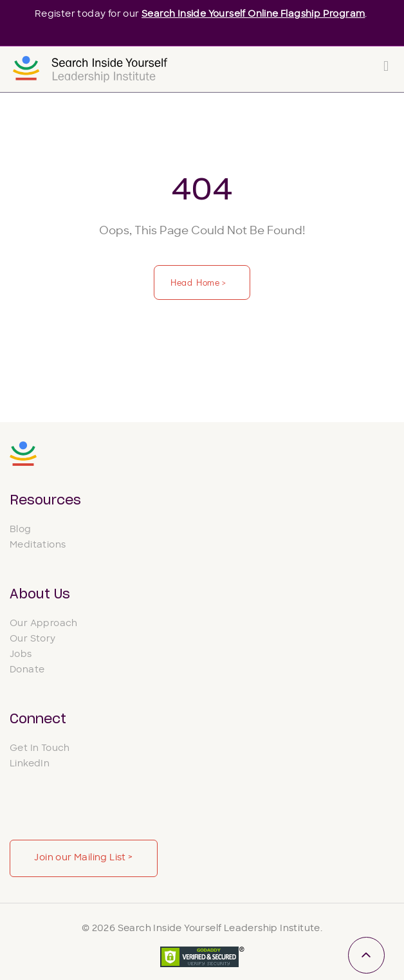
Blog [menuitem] (21, 530)
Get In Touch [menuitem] (40, 749)
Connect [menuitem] (38, 719)
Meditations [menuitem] (38, 545)
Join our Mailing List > (83, 858)
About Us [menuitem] (40, 595)
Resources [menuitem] (45, 501)
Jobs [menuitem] (21, 655)
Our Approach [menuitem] (44, 624)
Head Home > (199, 282)
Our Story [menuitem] (33, 639)
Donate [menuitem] (27, 670)
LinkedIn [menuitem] (30, 764)
